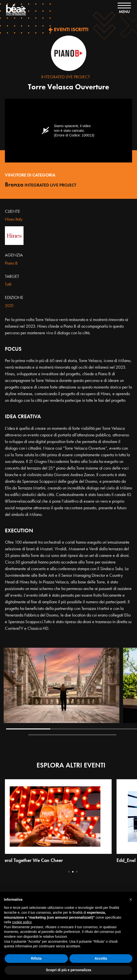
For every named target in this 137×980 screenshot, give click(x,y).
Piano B (11, 263)
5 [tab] (94, 735)
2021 (9, 305)
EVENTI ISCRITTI (68, 29)
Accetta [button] (101, 958)
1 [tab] (28, 729)
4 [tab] (50, 735)
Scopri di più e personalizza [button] (68, 970)
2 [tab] (72, 729)
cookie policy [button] (22, 922)
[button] (131, 899)
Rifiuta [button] (36, 958)
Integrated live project (66, 77)
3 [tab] (77, 872)
